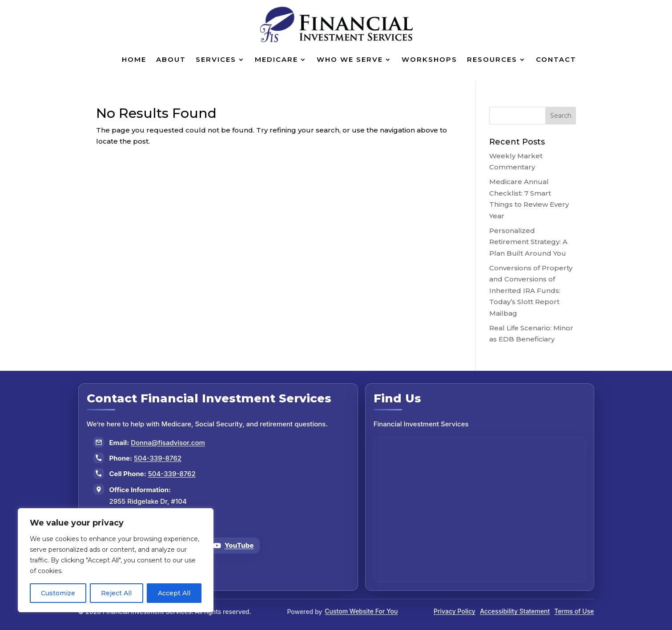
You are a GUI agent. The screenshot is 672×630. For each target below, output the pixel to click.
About (171, 59)
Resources (492, 59)
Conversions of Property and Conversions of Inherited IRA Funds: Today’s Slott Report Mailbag (531, 291)
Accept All (174, 593)
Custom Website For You (361, 611)
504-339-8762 (158, 458)
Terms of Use (574, 611)
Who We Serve (350, 59)
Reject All (116, 593)
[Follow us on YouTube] (233, 546)
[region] (116, 560)
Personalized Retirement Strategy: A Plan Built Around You (528, 242)
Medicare (276, 59)
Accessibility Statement (515, 611)
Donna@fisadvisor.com (168, 443)
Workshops (429, 59)
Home (134, 59)
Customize (58, 593)
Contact (556, 59)
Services (216, 59)
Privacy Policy (455, 611)
